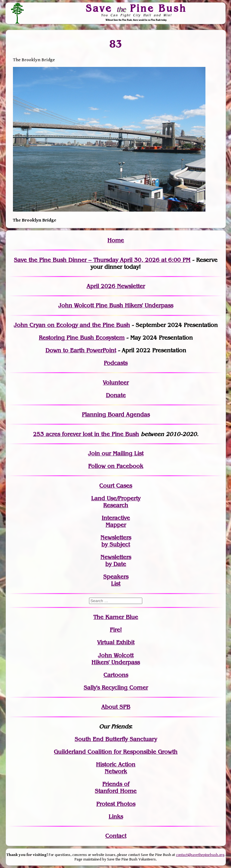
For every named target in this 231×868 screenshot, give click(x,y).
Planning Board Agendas (116, 415)
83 (116, 44)
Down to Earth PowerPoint (81, 350)
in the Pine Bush (104, 434)
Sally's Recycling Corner (116, 688)
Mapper (116, 525)
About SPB (116, 707)
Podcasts (116, 363)
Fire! (116, 630)
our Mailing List (122, 453)
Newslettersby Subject (116, 541)
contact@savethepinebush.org (200, 855)
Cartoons (116, 675)
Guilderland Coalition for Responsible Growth (116, 752)
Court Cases (116, 486)
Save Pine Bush (137, 8)
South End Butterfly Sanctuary (116, 739)
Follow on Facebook (116, 466)
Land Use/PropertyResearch (116, 502)
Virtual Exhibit (116, 642)
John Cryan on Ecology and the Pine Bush (72, 325)
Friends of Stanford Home (116, 788)
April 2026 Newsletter (116, 286)
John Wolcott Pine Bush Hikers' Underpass (116, 305)
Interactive (116, 518)
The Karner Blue (116, 617)
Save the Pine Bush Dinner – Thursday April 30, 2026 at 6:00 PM (102, 260)
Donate (116, 395)
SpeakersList (116, 580)
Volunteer (116, 383)
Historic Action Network (116, 768)
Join (94, 453)
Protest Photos (116, 804)
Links (116, 817)
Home (116, 240)
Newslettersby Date (116, 561)
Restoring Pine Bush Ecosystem (82, 338)
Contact (116, 836)
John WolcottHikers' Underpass (116, 659)
